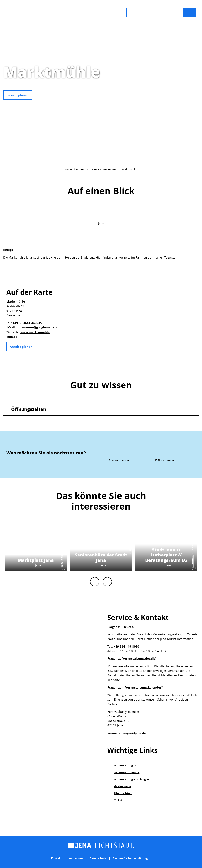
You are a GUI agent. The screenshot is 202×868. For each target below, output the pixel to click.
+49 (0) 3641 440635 (27, 323)
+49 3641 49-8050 (126, 647)
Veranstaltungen (125, 765)
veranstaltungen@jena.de (127, 733)
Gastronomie (123, 786)
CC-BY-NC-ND (62, 561)
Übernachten (123, 793)
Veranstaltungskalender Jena (99, 169)
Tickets (119, 800)
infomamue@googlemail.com (38, 327)
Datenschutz (98, 858)
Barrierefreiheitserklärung (130, 858)
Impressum (76, 858)
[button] (133, 13)
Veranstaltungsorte (127, 772)
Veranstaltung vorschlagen (132, 779)
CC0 (200, 87)
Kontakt (56, 858)
